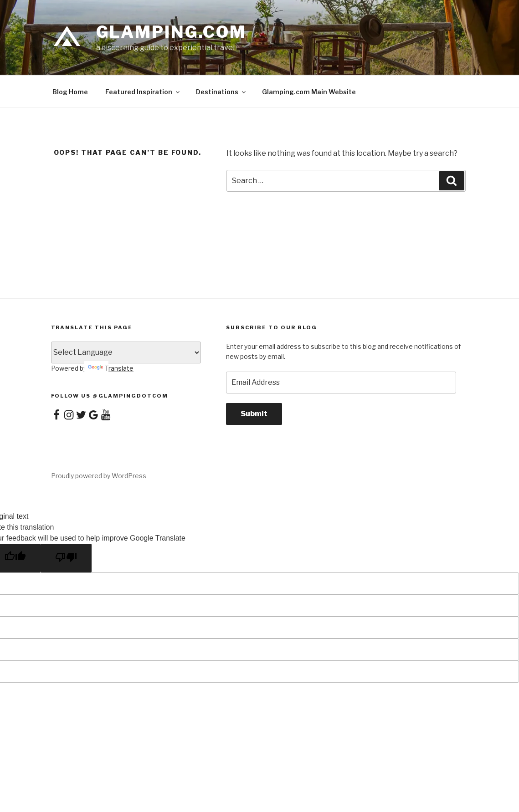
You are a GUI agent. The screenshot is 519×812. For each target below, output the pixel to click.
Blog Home (70, 92)
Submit (254, 414)
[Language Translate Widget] (126, 352)
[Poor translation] (66, 558)
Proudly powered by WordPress (99, 476)
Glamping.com (172, 32)
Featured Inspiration (143, 92)
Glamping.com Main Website (309, 92)
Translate (111, 368)
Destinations (221, 92)
